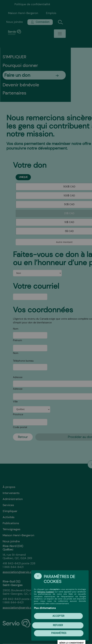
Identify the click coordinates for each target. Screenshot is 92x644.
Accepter (58, 616)
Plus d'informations (45, 608)
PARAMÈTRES (59, 633)
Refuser (58, 625)
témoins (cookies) (46, 592)
